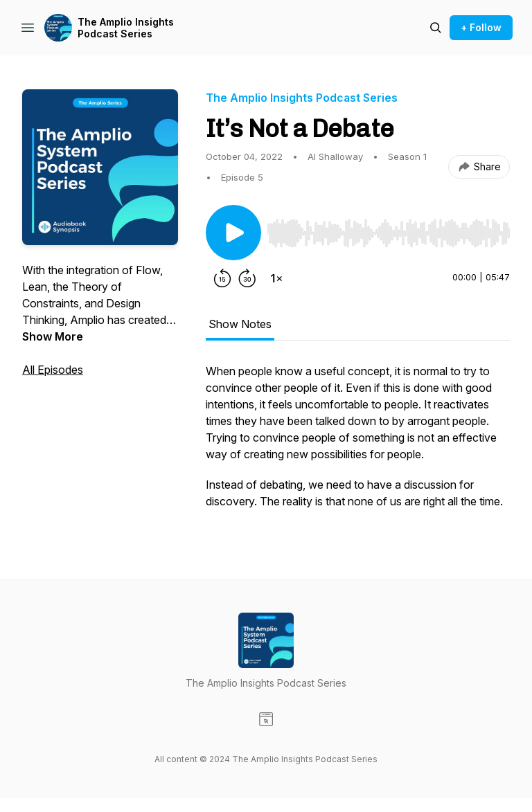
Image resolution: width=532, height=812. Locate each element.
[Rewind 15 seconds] (222, 278)
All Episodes (53, 370)
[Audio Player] (388, 229)
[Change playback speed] (276, 278)
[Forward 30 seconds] (247, 278)
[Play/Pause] (233, 233)
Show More (53, 336)
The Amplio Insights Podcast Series (126, 28)
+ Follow (481, 27)
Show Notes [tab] (240, 324)
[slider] (388, 233)
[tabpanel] (358, 443)
